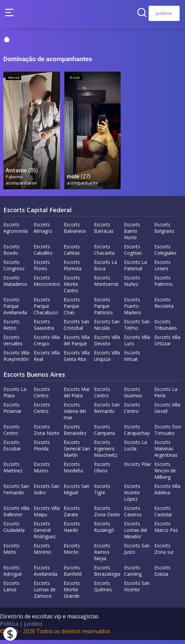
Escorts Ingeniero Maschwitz (106, 453)
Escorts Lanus (11, 590)
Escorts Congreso (14, 269)
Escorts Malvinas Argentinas (166, 453)
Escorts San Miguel (76, 493)
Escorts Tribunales (166, 329)
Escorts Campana (104, 434)
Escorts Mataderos (15, 285)
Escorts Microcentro (47, 285)
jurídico (33, 628)
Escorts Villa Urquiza (107, 360)
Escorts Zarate (72, 515)
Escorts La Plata (15, 396)
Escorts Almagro (43, 232)
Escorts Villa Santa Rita (77, 360)
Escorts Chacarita (104, 254)
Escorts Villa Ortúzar (167, 344)
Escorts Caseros (133, 515)
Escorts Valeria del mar (75, 415)
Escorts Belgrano (164, 232)
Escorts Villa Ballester (16, 515)
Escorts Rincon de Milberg (165, 475)
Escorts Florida (42, 449)
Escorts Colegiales (165, 254)
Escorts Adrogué (13, 575)
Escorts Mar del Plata (77, 396)
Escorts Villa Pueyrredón (16, 360)
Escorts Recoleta (164, 307)
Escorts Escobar (12, 449)
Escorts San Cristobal (76, 329)
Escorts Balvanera (75, 232)
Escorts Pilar (137, 468)
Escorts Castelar (163, 515)
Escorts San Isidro (47, 493)
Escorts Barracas (104, 232)
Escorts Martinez (13, 471)
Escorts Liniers (162, 269)
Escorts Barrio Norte (132, 235)
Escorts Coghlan (133, 254)
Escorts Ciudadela (14, 531)
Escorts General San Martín (77, 453)
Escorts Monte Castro (72, 288)
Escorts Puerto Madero (133, 310)
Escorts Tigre (102, 493)
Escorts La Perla (166, 396)
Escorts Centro (42, 396)
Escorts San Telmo (137, 329)
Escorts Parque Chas (72, 310)
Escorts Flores (42, 269)
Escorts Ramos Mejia (102, 556)
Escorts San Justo (137, 553)
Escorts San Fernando (16, 493)
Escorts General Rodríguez (45, 534)
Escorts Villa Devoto (107, 344)
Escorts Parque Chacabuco (46, 310)
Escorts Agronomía (16, 232)
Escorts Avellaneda (45, 575)
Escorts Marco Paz (166, 531)
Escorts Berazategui (107, 575)
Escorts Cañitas (72, 254)
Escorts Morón (72, 553)
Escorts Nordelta (73, 471)
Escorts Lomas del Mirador (135, 534)
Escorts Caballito (43, 254)
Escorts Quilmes (103, 590)
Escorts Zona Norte (47, 434)
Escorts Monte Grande (72, 593)
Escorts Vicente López (132, 497)
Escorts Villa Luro (137, 344)
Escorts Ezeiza (162, 575)
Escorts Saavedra (44, 329)
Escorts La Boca (105, 269)
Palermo (15, 180)
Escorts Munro (42, 471)
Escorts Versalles (13, 344)
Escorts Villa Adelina (167, 493)
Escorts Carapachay (137, 434)
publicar (164, 13)
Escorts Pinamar (12, 412)
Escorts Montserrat (106, 285)
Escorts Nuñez (132, 285)
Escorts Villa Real (47, 360)
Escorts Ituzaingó (104, 531)
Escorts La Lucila (135, 449)
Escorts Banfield (73, 575)
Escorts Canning (133, 575)
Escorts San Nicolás (107, 329)
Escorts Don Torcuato (168, 434)
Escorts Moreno (42, 553)
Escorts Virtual (132, 360)
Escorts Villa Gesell (167, 412)
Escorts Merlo (11, 553)
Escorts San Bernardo (107, 412)
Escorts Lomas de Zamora (45, 593)
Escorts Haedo (72, 531)
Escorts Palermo (164, 285)
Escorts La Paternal (135, 269)
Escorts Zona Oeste (107, 515)
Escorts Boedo (11, 254)
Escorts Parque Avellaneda (15, 310)
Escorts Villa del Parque (77, 344)
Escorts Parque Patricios (103, 310)
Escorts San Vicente (137, 590)
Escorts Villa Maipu (47, 515)
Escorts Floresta (73, 269)
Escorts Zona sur (164, 553)
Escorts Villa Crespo (47, 344)
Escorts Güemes (133, 396)
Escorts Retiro (11, 329)
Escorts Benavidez (75, 434)
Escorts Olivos (102, 471)
